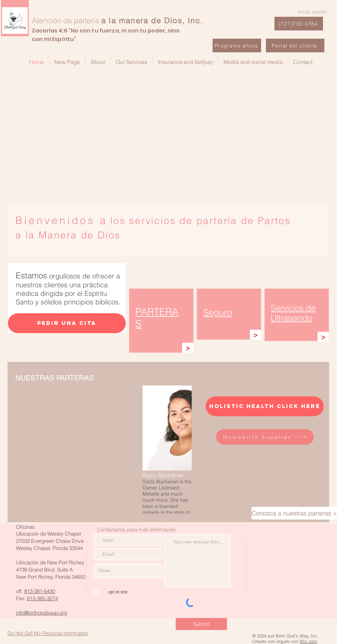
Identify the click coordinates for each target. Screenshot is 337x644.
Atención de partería (65, 21)
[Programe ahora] (237, 45)
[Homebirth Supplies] (265, 437)
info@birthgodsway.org (42, 613)
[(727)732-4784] (299, 24)
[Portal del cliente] (295, 45)
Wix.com (308, 641)
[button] (167, 450)
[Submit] (201, 624)
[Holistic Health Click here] (265, 406)
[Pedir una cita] (67, 323)
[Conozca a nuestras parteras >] (294, 513)
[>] (188, 348)
